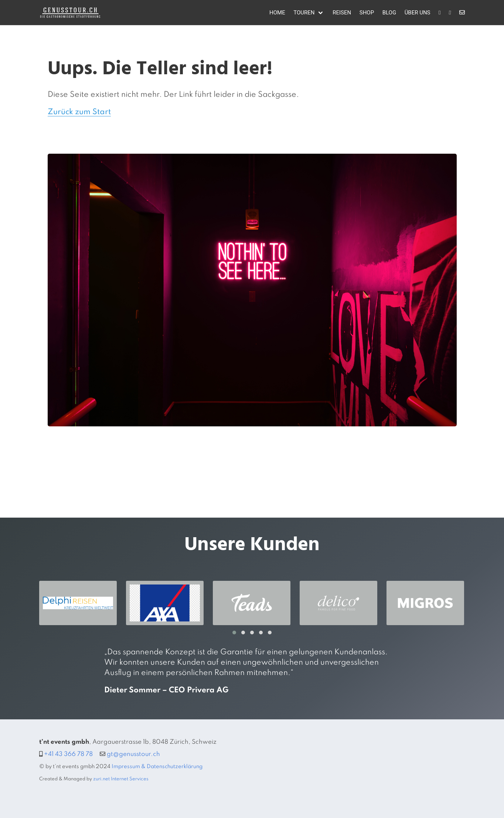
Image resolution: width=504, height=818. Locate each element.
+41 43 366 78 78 (68, 754)
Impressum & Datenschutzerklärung (157, 767)
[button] (234, 633)
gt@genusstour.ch (133, 754)
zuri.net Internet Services (121, 779)
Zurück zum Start (79, 112)
